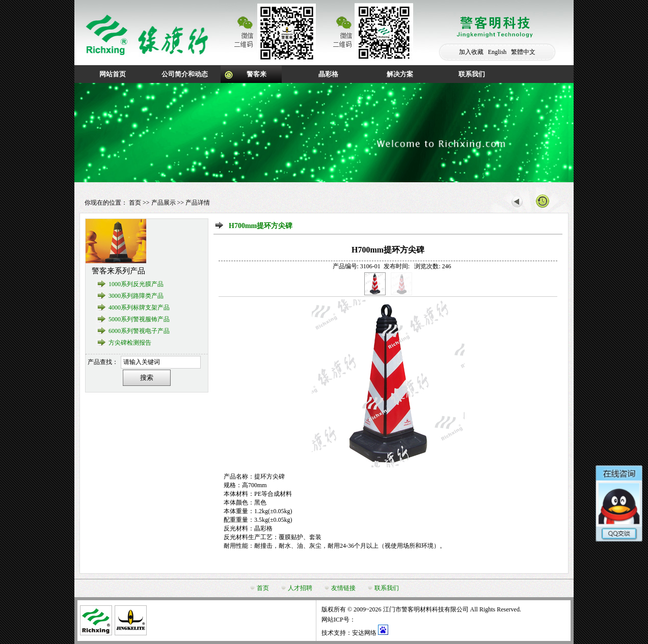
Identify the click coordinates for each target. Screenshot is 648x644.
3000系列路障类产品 (136, 296)
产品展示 (164, 203)
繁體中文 (523, 52)
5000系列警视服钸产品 (139, 319)
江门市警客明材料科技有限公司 (426, 609)
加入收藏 (471, 52)
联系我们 (472, 74)
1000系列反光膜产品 (136, 284)
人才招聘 (300, 588)
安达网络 (364, 633)
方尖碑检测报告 (130, 343)
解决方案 (400, 74)
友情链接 (343, 588)
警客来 (256, 74)
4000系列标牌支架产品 (139, 307)
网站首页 (113, 74)
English (497, 52)
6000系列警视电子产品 (139, 331)
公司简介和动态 (185, 74)
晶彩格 (328, 74)
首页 (135, 203)
